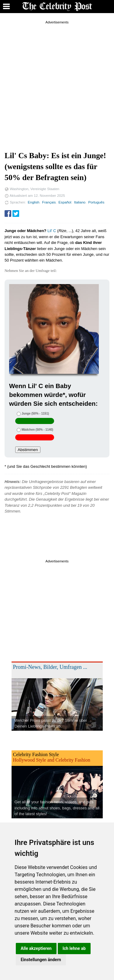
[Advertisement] (57, 83)
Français (49, 202)
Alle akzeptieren (36, 948)
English (33, 202)
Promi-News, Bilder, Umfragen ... (50, 667)
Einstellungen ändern (41, 960)
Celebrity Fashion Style (36, 754)
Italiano (80, 202)
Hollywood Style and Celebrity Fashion (52, 760)
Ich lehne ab (74, 948)
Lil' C (52, 231)
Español (65, 202)
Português (96, 202)
